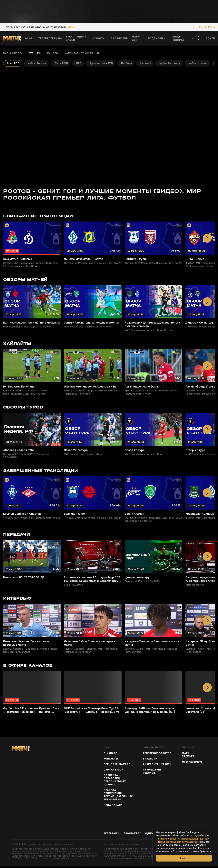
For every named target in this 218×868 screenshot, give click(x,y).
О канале (110, 753)
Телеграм (111, 833)
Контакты (111, 759)
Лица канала (113, 805)
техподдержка (205, 27)
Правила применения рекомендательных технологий (118, 795)
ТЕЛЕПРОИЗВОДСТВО (157, 753)
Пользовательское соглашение (121, 844)
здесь (71, 27)
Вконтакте (131, 833)
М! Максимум (192, 762)
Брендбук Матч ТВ (117, 764)
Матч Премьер (188, 755)
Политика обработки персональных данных (115, 780)
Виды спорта (13, 53)
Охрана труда (114, 770)
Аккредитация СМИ (157, 764)
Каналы (53, 53)
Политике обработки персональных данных (183, 839)
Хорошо (184, 858)
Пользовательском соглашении (178, 842)
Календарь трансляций (82, 53)
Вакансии (150, 759)
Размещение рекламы (152, 771)
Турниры (35, 53)
